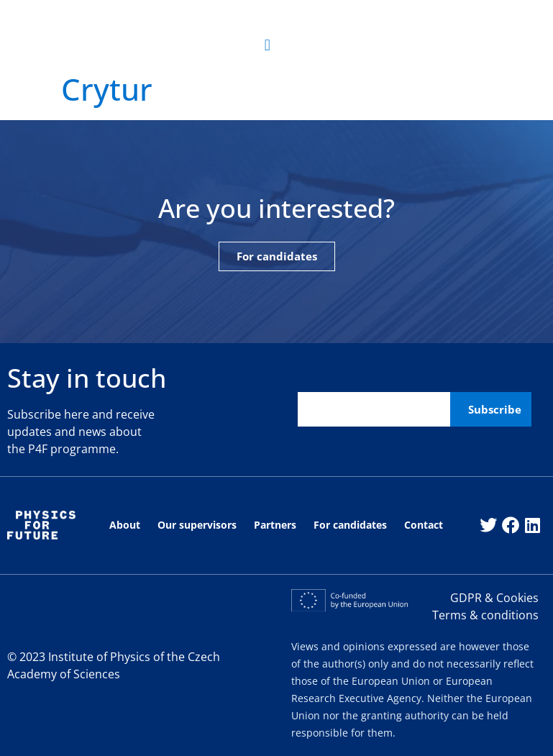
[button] (267, 46)
